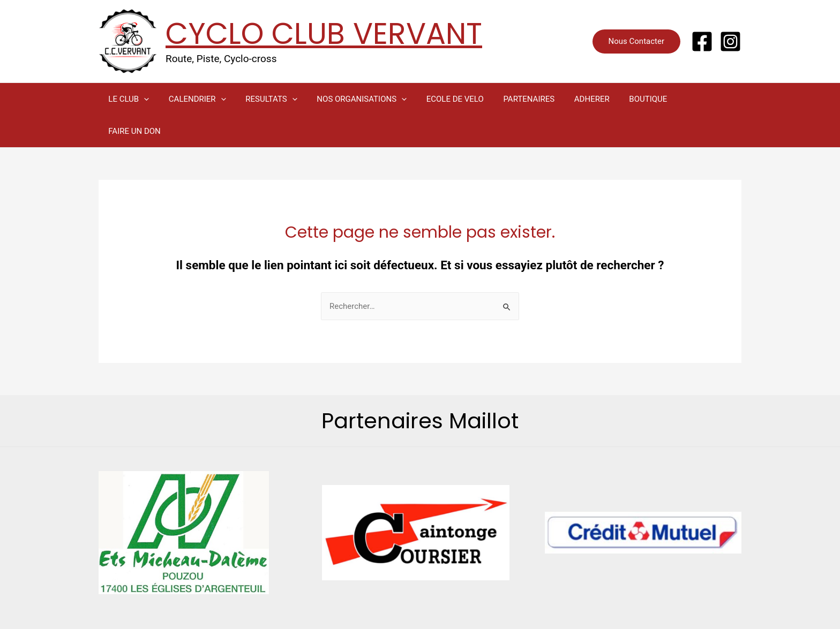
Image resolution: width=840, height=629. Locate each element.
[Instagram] (730, 41)
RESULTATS (262, 99)
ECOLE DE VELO (439, 99)
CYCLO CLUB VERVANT (324, 33)
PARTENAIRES (509, 99)
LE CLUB (127, 99)
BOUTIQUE (621, 99)
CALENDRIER (192, 99)
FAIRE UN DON (682, 99)
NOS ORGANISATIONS (349, 99)
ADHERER (569, 99)
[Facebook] (702, 41)
